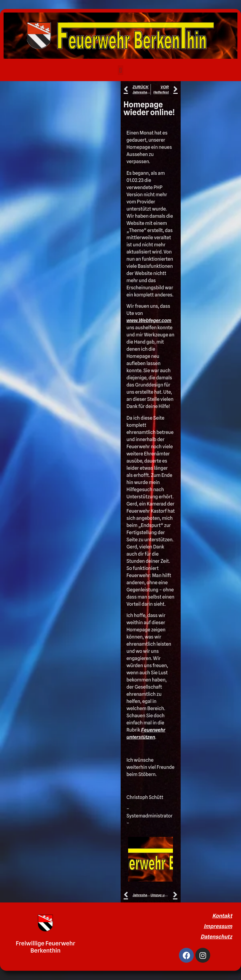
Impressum (218, 926)
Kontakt (222, 916)
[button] (120, 70)
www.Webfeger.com (149, 320)
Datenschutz (216, 937)
